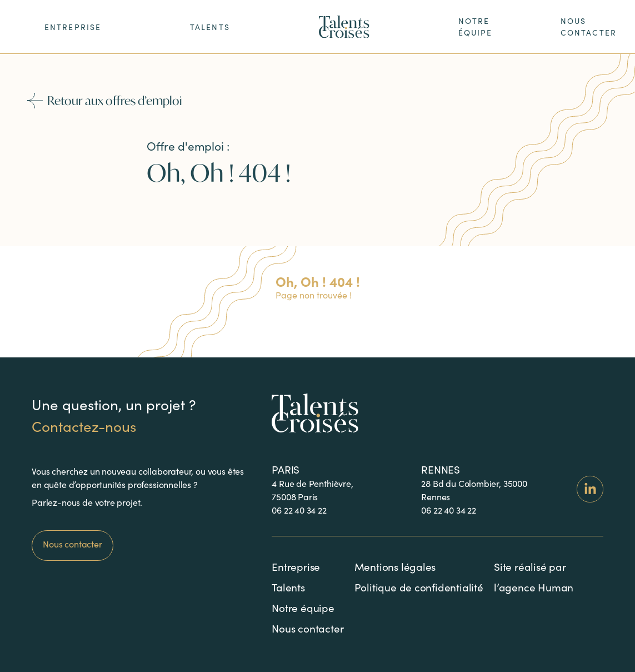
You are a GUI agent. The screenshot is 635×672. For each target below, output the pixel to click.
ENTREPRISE (73, 27)
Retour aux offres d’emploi (107, 101)
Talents (210, 27)
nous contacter (589, 27)
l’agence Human (534, 587)
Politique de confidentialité (419, 587)
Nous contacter (72, 544)
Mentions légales (395, 566)
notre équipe (476, 27)
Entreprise (296, 566)
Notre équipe (303, 608)
